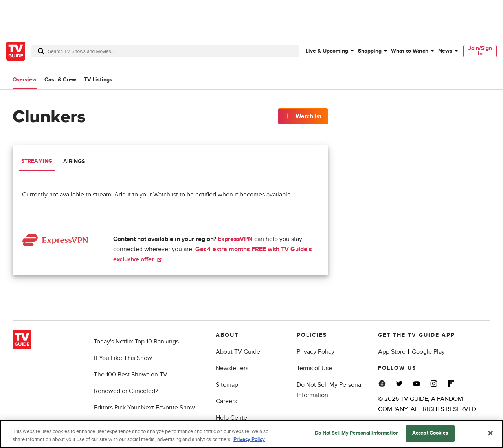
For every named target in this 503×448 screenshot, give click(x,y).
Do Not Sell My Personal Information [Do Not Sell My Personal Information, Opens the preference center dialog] (357, 433)
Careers (226, 401)
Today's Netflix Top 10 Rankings (136, 342)
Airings (74, 161)
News (445, 51)
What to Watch (410, 51)
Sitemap (227, 385)
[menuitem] (329, 51)
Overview (25, 80)
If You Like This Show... (125, 358)
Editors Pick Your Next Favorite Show (144, 408)
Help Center (232, 418)
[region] (251, 434)
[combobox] (165, 51)
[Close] (490, 433)
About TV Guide (238, 352)
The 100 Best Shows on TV (131, 375)
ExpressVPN (235, 239)
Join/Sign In (480, 51)
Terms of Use (314, 368)
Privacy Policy (316, 352)
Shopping (370, 51)
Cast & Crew (60, 80)
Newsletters (232, 368)
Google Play (428, 352)
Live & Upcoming (327, 51)
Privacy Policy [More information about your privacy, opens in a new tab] (249, 439)
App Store (392, 352)
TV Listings (98, 80)
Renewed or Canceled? (126, 391)
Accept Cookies (430, 433)
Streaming (37, 161)
